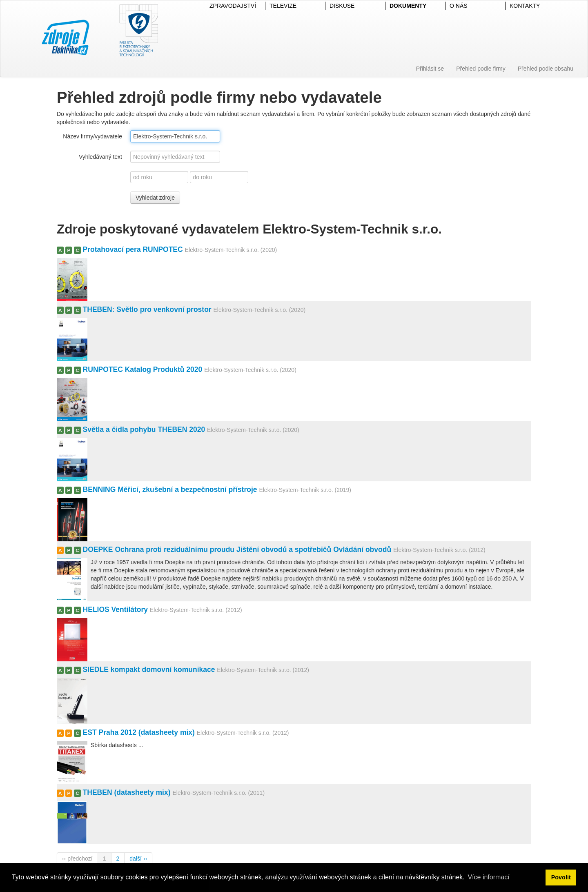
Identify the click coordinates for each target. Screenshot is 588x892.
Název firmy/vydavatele (92, 136)
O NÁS (459, 6)
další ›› (138, 859)
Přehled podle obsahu (546, 69)
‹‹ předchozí (77, 859)
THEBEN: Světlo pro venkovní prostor (147, 309)
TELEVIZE (283, 6)
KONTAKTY (525, 6)
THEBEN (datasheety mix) (127, 792)
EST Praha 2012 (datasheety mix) (139, 732)
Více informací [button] (488, 877)
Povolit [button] (561, 877)
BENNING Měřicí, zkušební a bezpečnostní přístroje (170, 489)
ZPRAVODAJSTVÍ (233, 6)
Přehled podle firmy (481, 69)
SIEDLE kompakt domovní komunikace (149, 670)
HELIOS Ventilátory (115, 609)
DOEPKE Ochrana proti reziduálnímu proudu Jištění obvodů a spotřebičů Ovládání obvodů (237, 549)
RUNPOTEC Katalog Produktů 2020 (143, 369)
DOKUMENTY (408, 6)
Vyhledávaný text (100, 157)
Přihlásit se (430, 69)
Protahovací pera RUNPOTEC (133, 249)
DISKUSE (342, 6)
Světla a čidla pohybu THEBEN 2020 (144, 429)
